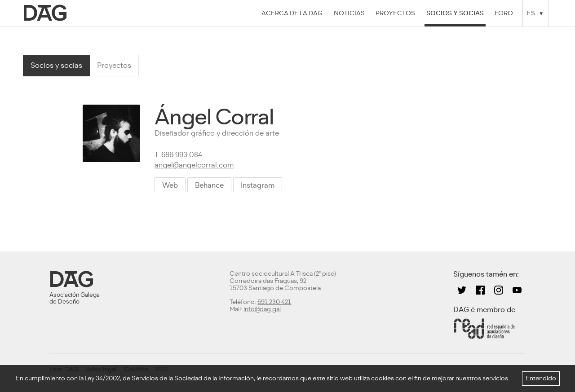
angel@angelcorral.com (194, 165)
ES (531, 13)
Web (170, 185)
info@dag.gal (262, 309)
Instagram (258, 185)
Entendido (541, 378)
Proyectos (395, 13)
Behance (209, 185)
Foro (504, 13)
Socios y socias (455, 13)
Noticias (349, 13)
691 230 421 (274, 302)
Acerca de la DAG (292, 13)
